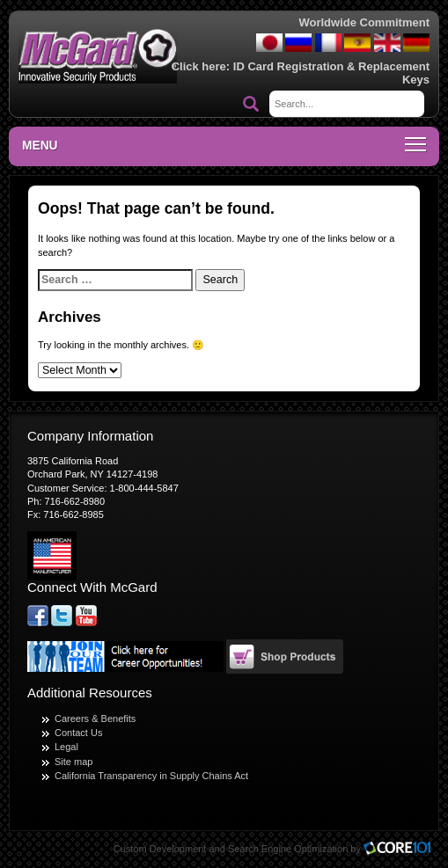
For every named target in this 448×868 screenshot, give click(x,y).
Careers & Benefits (95, 718)
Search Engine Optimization (288, 849)
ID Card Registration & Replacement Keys (331, 73)
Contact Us (78, 733)
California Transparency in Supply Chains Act (151, 776)
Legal (66, 747)
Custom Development (160, 849)
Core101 (401, 849)
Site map (73, 762)
